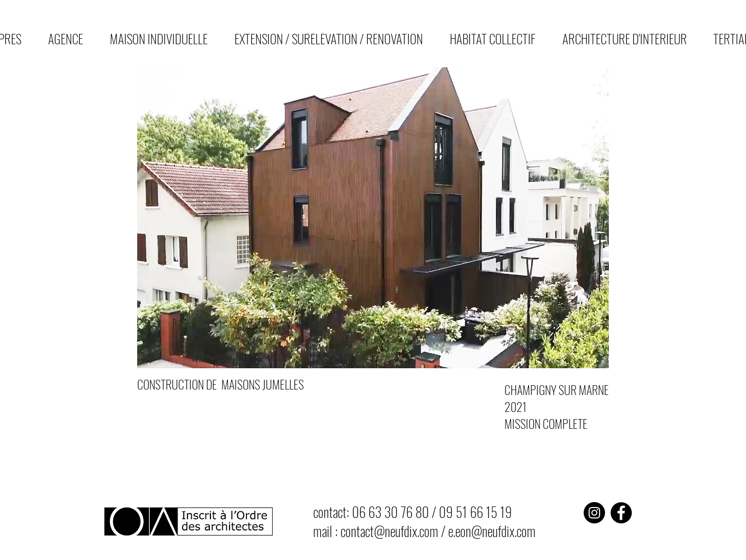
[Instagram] (594, 513)
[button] (373, 218)
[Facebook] (621, 513)
